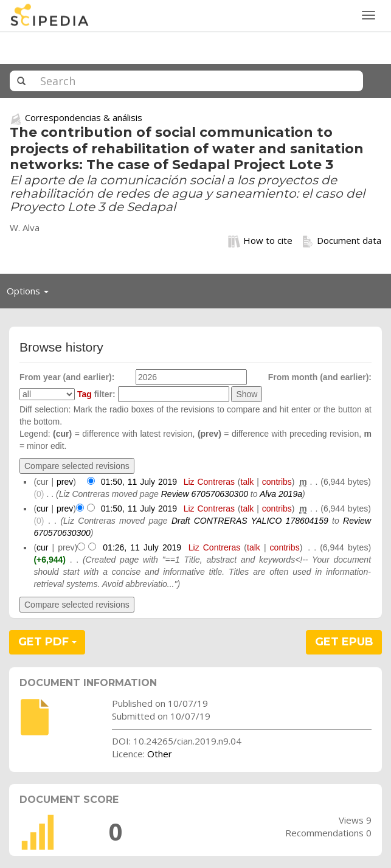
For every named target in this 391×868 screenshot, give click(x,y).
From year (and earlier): (67, 377)
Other (160, 754)
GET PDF (47, 642)
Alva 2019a (281, 494)
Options (31, 294)
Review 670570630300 (205, 494)
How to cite (260, 241)
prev (65, 482)
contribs (277, 482)
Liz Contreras (209, 482)
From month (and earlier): (320, 377)
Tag (85, 394)
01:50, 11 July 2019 (139, 482)
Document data (341, 241)
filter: (96, 394)
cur (42, 509)
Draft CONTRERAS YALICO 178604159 (250, 521)
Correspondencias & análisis (84, 117)
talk (247, 482)
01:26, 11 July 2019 (142, 547)
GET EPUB (344, 642)
